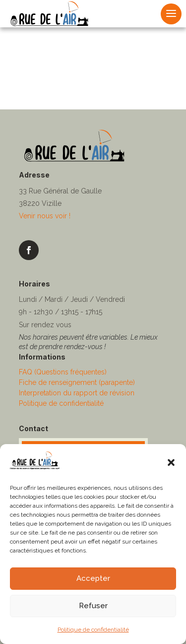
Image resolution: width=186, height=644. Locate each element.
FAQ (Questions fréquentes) (63, 372)
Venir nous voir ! (45, 216)
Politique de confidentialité (93, 630)
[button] (171, 462)
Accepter (93, 578)
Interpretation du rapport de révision (77, 393)
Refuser (93, 606)
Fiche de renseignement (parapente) (77, 382)
